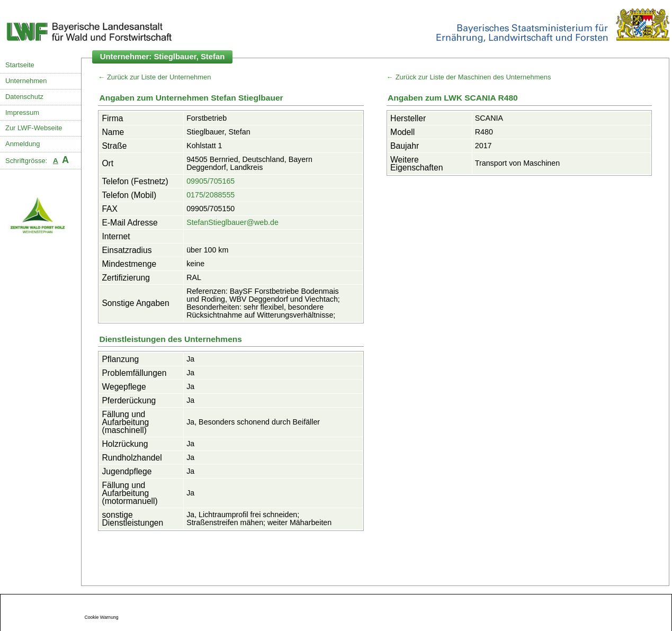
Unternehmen (26, 81)
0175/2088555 (210, 195)
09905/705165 (210, 181)
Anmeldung (23, 144)
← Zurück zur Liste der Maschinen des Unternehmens (469, 77)
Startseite (20, 65)
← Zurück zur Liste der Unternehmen (154, 77)
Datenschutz (24, 97)
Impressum (22, 112)
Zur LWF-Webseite (34, 128)
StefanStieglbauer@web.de (232, 222)
